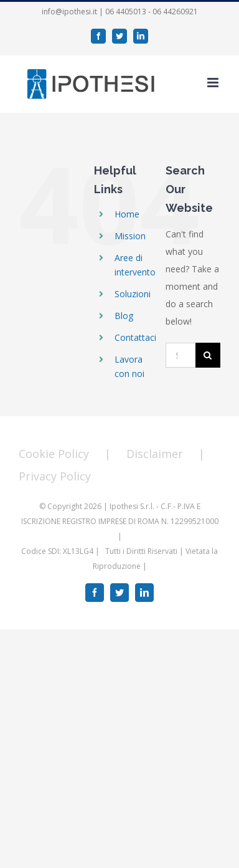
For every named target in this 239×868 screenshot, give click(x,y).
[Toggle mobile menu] (214, 83)
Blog (124, 316)
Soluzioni (133, 294)
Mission (130, 236)
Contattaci (135, 337)
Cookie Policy (54, 454)
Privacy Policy (55, 476)
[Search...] (180, 355)
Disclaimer (155, 454)
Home (127, 214)
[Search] (208, 355)
